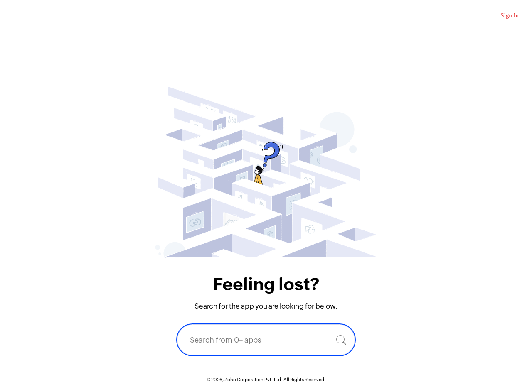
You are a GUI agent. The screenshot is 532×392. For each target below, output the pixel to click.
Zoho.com (31, 16)
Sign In (510, 15)
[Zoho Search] (479, 16)
